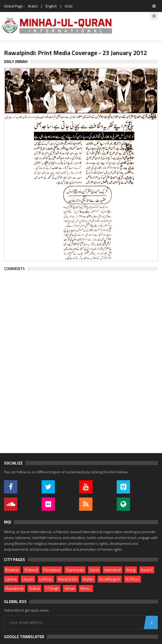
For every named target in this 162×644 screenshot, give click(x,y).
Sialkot (34, 588)
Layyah (28, 579)
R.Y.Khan (133, 579)
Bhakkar (12, 570)
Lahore (11, 579)
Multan (88, 579)
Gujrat (94, 570)
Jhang (131, 570)
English (51, 6)
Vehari (70, 588)
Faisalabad (52, 570)
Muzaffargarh (110, 579)
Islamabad (113, 570)
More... (86, 588)
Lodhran (46, 579)
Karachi (147, 570)
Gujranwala (75, 570)
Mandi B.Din (68, 579)
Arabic (33, 6)
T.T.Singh (52, 588)
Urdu (69, 6)
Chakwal (31, 570)
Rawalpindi (15, 588)
